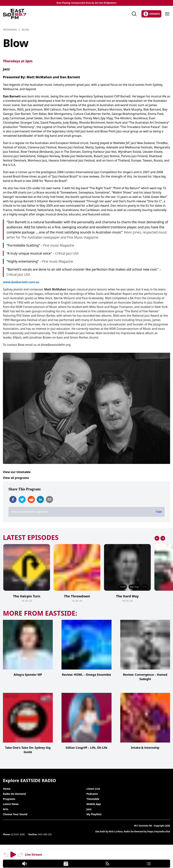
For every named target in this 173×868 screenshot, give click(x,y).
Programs (10, 30)
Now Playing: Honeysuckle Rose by (87, 3)
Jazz (6, 69)
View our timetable (17, 472)
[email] (49, 499)
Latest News (11, 804)
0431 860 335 (45, 834)
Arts (6, 809)
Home (7, 789)
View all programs (16, 478)
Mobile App (94, 804)
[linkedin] (40, 499)
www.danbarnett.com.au (21, 282)
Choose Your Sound (15, 814)
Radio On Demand (14, 794)
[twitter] (22, 499)
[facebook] (13, 499)
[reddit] (31, 499)
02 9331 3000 (18, 834)
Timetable (93, 799)
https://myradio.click (159, 831)
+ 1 (145, 587)
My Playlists (94, 814)
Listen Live (93, 789)
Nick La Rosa (116, 831)
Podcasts (92, 794)
